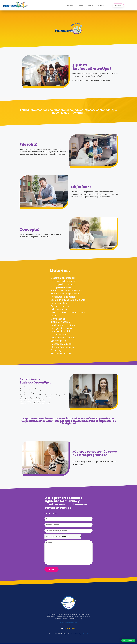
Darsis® (85, 634)
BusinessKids (71, 5)
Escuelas (91, 5)
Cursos (82, 5)
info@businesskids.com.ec (69, 622)
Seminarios (102, 5)
